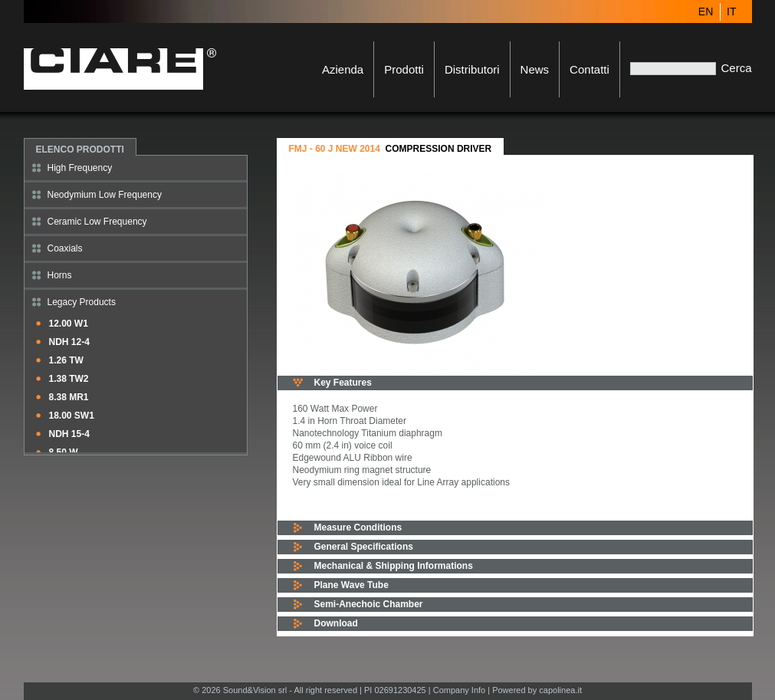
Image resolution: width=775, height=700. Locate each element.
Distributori (472, 69)
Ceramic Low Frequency (97, 222)
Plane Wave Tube (351, 585)
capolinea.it (560, 690)
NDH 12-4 (69, 342)
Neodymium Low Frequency (105, 195)
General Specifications (364, 547)
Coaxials (65, 248)
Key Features (343, 383)
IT (731, 12)
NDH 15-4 (69, 434)
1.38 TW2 (69, 379)
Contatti (589, 69)
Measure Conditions (358, 527)
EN (706, 12)
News (535, 69)
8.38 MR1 (69, 397)
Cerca (736, 68)
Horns (60, 275)
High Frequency (80, 168)
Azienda (343, 69)
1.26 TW (66, 360)
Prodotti (404, 69)
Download (336, 623)
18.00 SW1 (72, 416)
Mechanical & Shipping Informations (394, 566)
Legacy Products (82, 302)
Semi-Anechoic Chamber (369, 604)
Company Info (459, 690)
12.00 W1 (69, 324)
